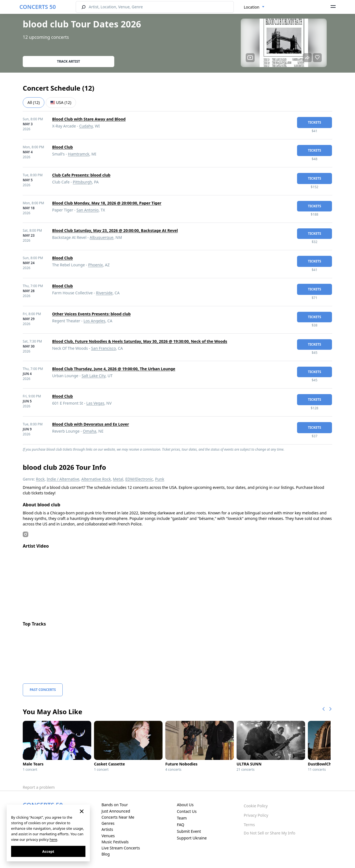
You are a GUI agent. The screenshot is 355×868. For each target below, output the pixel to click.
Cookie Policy (256, 806)
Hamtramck (79, 154)
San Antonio (88, 210)
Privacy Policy (256, 815)
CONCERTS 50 (38, 7)
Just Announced (116, 811)
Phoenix (96, 265)
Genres (108, 823)
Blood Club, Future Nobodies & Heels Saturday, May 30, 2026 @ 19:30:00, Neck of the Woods (140, 341)
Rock (40, 479)
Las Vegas (95, 403)
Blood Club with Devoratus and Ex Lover (91, 424)
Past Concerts (43, 690)
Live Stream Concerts (121, 848)
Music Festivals (115, 842)
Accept (48, 851)
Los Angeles (94, 321)
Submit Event (189, 831)
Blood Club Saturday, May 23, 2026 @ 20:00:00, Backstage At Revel (115, 230)
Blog (106, 854)
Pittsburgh (83, 182)
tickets (315, 122)
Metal (118, 479)
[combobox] (254, 7)
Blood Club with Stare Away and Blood (89, 119)
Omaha (90, 431)
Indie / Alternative (63, 479)
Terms (249, 825)
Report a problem (39, 787)
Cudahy (86, 126)
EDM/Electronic (139, 479)
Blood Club (63, 147)
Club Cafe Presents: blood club (81, 175)
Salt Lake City (93, 376)
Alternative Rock (96, 479)
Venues (108, 836)
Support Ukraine (192, 838)
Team (182, 818)
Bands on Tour (115, 805)
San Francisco (104, 348)
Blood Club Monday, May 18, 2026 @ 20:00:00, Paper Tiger (107, 203)
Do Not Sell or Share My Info (270, 833)
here (53, 839)
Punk (160, 479)
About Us (185, 805)
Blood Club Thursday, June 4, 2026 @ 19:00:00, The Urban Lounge (114, 369)
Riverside (104, 293)
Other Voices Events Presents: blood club (91, 314)
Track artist (69, 61)
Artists (107, 829)
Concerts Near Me (118, 817)
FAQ (181, 825)
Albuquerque (102, 237)
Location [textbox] (252, 7)
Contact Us (187, 811)
